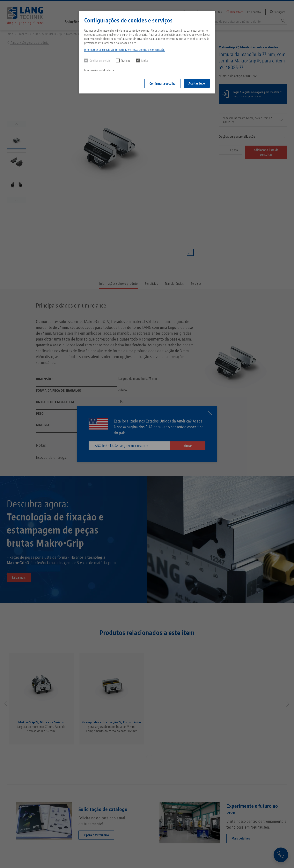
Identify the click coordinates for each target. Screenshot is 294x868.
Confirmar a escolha (162, 84)
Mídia (142, 60)
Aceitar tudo (197, 83)
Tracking (123, 60)
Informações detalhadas (98, 70)
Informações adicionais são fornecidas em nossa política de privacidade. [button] (125, 50)
